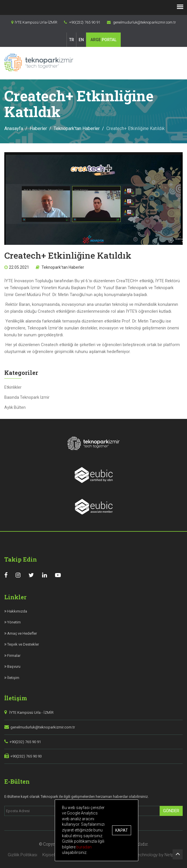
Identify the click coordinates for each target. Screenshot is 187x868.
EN (81, 40)
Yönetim (13, 622)
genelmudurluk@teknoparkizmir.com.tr (43, 727)
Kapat (125, 830)
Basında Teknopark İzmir (27, 397)
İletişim (12, 678)
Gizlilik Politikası (22, 855)
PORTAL (103, 40)
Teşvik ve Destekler (22, 644)
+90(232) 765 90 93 (26, 756)
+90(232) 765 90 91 (25, 742)
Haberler (38, 128)
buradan (88, 847)
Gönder (171, 811)
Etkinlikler (13, 387)
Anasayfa (14, 128)
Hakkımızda (16, 611)
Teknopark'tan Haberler (77, 128)
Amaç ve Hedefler (21, 633)
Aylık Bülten (15, 407)
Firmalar (12, 656)
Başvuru (12, 666)
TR (72, 40)
